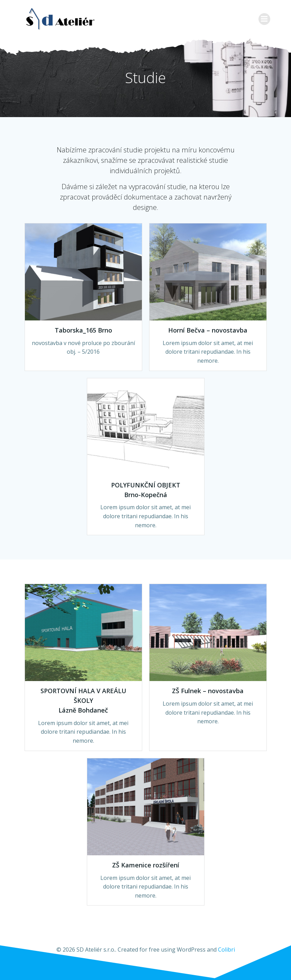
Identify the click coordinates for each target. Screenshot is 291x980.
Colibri (226, 950)
